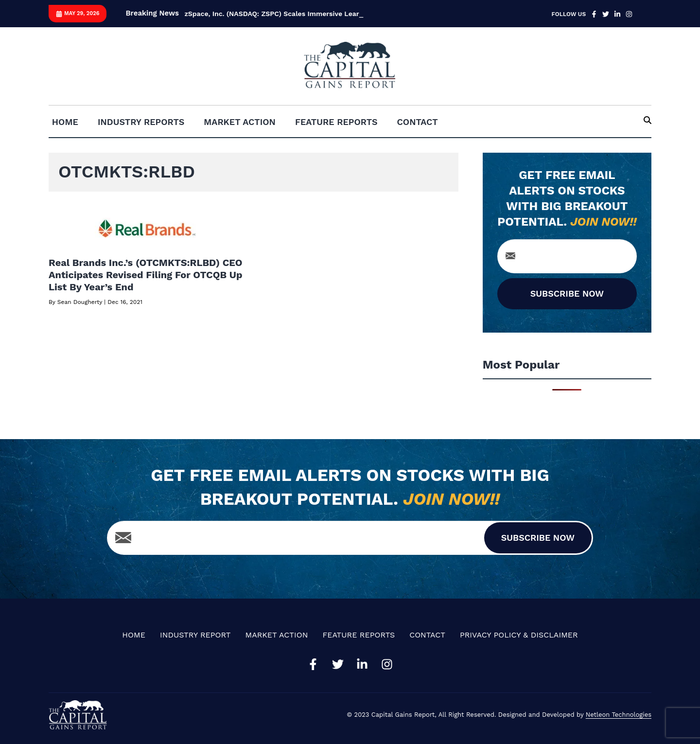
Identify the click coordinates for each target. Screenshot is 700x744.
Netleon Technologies (619, 715)
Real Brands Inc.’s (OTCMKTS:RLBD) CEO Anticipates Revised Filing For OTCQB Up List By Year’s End (146, 275)
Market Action (240, 122)
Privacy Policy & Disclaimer (519, 635)
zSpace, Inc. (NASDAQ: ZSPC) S (236, 14)
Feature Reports (336, 122)
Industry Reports (141, 122)
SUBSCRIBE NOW (567, 293)
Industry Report (195, 635)
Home (65, 122)
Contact (418, 122)
